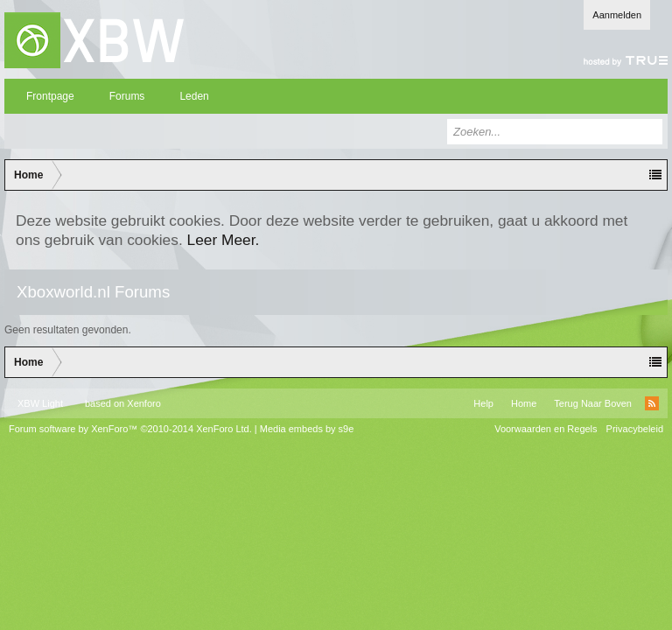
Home (524, 403)
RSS (652, 403)
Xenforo (144, 403)
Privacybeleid (635, 429)
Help (483, 403)
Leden (194, 96)
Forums (127, 96)
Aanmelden (617, 15)
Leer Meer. (224, 240)
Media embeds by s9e (307, 429)
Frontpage (50, 96)
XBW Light (40, 403)
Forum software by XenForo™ (130, 429)
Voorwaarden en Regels (546, 429)
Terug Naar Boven (593, 403)
